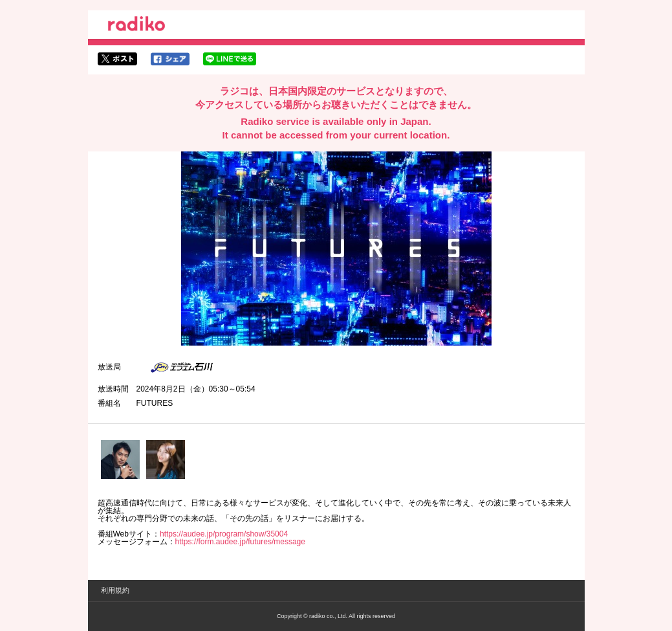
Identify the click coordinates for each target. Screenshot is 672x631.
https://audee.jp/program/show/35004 (224, 534)
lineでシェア (230, 59)
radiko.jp (136, 26)
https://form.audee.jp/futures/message (240, 542)
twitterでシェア (117, 59)
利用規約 (115, 590)
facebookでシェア (170, 59)
